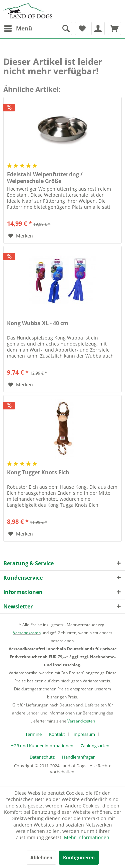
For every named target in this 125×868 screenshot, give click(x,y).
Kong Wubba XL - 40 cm (38, 323)
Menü (18, 28)
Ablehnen (41, 857)
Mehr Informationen (87, 837)
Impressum (84, 734)
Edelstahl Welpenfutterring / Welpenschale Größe (45, 178)
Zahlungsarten (95, 746)
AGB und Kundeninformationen (42, 746)
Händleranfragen (79, 757)
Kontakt (57, 734)
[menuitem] (18, 28)
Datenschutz (42, 757)
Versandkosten (27, 633)
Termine (33, 734)
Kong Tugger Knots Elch (38, 472)
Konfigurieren (79, 857)
